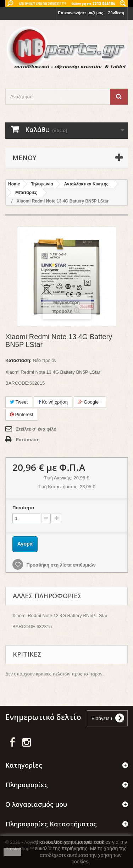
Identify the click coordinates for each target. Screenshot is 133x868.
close (13, 852)
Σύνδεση (116, 13)
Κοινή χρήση (53, 402)
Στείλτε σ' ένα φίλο (36, 429)
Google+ (90, 402)
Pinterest (22, 414)
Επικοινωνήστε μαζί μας (81, 13)
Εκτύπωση (28, 440)
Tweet (19, 402)
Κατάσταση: (18, 360)
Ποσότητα (23, 508)
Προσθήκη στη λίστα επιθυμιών (60, 565)
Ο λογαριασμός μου (36, 804)
